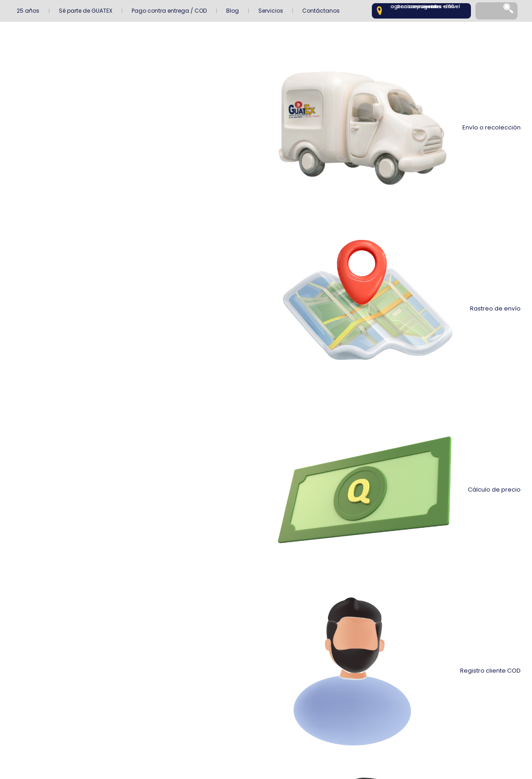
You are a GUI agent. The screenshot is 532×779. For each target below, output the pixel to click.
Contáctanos (321, 11)
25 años (28, 11)
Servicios (271, 11)
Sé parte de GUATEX (85, 11)
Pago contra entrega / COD (169, 11)
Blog (233, 11)
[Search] (509, 11)
